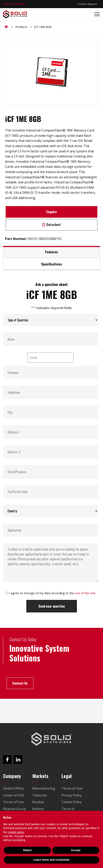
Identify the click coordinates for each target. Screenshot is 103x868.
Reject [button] (27, 850)
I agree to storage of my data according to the (52, 593)
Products (21, 27)
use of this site (85, 593)
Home (7, 27)
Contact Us (20, 683)
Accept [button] (76, 850)
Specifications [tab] (51, 264)
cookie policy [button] (16, 832)
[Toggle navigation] (96, 14)
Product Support (87, 4)
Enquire (51, 212)
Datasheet (51, 225)
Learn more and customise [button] (51, 860)
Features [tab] (51, 252)
